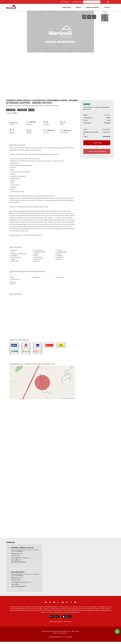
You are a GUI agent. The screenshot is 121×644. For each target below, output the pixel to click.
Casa (7, 106)
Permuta (31, 110)
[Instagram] (50, 602)
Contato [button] (107, 7)
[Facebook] (46, 602)
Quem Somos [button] (67, 7)
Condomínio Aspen (38, 271)
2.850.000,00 (106, 129)
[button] (108, 2)
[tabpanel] (61, 32)
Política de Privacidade (56, 622)
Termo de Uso (68, 622)
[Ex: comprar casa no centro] (92, 2)
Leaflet (64, 399)
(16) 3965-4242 (16, 556)
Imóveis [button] (79, 7)
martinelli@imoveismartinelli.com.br (21, 582)
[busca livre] (102, 2)
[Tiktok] (58, 602)
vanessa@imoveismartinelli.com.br (21, 558)
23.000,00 (107, 115)
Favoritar (11, 110)
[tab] (84, 17)
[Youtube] (54, 602)
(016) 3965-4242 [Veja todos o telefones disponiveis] (77, 2)
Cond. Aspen (25, 106)
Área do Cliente (65, 2)
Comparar (22, 110)
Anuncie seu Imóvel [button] (93, 7)
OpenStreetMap (71, 399)
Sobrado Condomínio (15, 106)
